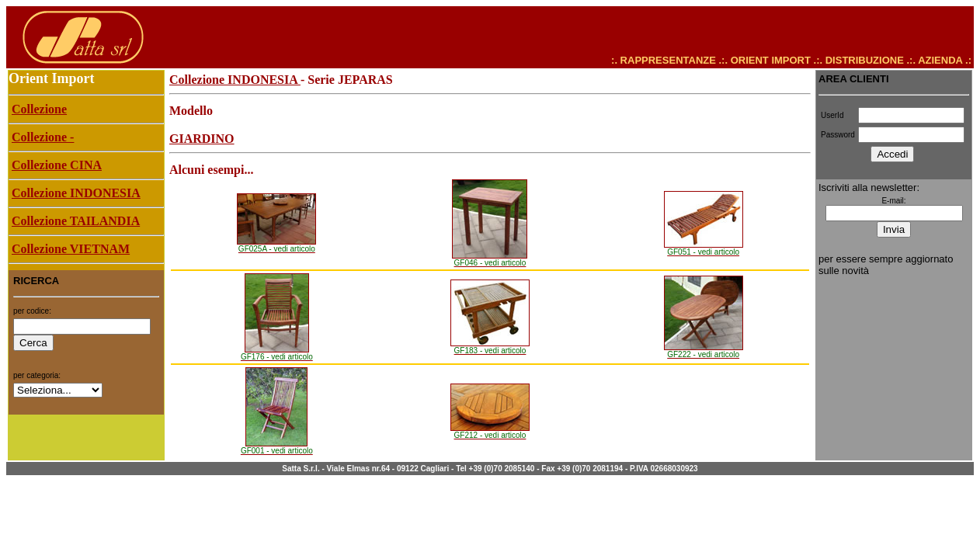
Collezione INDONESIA (235, 80)
